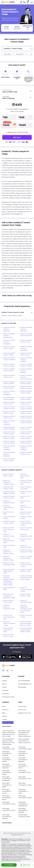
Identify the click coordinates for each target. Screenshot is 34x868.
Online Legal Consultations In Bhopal (7, 798)
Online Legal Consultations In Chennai (23, 766)
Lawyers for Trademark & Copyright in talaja (9, 482)
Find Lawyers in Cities (8, 697)
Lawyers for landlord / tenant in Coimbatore (9, 423)
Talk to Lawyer (7, 726)
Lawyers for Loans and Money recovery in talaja (26, 565)
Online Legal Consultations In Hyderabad (7, 766)
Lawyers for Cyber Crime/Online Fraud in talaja (26, 523)
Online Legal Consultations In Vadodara (23, 810)
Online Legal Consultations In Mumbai (7, 760)
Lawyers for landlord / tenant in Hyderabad (9, 329)
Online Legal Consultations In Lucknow (7, 791)
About (4, 707)
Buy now (17, 137)
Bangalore (20, 54)
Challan (4, 687)
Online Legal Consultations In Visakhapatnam (23, 804)
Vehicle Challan (7, 823)
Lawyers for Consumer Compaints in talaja (9, 607)
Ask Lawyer (5, 690)
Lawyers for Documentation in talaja (8, 507)
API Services (6, 694)
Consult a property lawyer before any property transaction (24, 741)
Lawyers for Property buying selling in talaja (9, 571)
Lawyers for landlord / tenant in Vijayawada (26, 329)
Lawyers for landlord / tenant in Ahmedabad (26, 349)
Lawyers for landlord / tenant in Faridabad (26, 360)
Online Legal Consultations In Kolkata (7, 772)
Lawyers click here (8, 722)
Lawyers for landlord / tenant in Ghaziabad (9, 454)
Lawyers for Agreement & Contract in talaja (8, 558)
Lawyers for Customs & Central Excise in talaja (26, 482)
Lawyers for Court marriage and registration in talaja (9, 596)
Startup (4, 684)
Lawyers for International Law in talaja (9, 541)
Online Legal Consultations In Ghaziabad (23, 753)
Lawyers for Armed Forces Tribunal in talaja (9, 530)
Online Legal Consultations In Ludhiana (7, 817)
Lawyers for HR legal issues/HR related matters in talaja (26, 630)
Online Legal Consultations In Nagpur (7, 785)
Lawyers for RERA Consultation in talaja (8, 630)
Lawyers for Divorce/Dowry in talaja (25, 476)
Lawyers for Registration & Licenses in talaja (8, 552)
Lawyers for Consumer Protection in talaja (26, 590)
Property (5, 681)
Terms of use (22, 710)
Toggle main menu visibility (32, 2)
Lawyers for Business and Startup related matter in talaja (26, 578)
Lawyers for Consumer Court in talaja (26, 507)
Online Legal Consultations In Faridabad (7, 753)
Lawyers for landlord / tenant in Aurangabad (9, 342)
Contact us (5, 710)
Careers (4, 720)
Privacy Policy (22, 707)
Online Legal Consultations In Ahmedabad (7, 779)
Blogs (4, 713)
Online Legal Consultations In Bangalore (23, 760)
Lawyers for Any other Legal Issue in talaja (9, 617)
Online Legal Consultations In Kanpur (23, 791)
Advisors (5, 716)
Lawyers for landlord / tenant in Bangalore (26, 371)
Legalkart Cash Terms (25, 713)
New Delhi (8, 54)
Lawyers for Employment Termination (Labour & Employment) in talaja (26, 609)
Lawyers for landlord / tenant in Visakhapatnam (9, 336)
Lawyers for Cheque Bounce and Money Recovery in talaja (26, 623)
